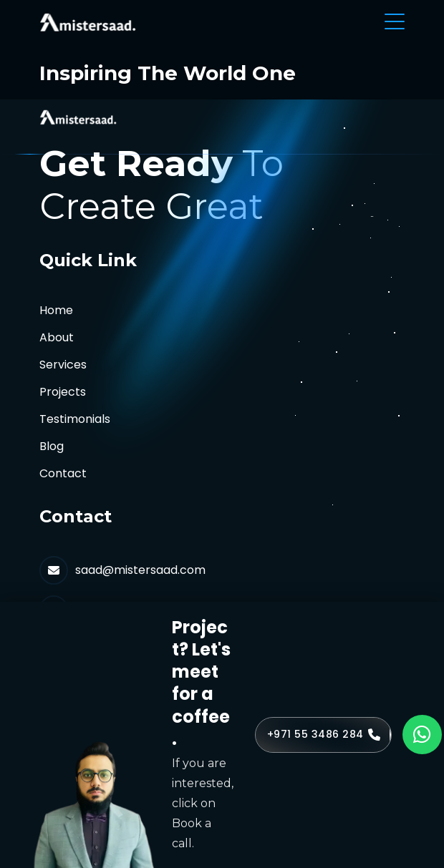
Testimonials (75, 419)
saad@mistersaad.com (140, 570)
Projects (63, 392)
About (57, 337)
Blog (52, 446)
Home (56, 310)
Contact (63, 473)
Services (63, 365)
